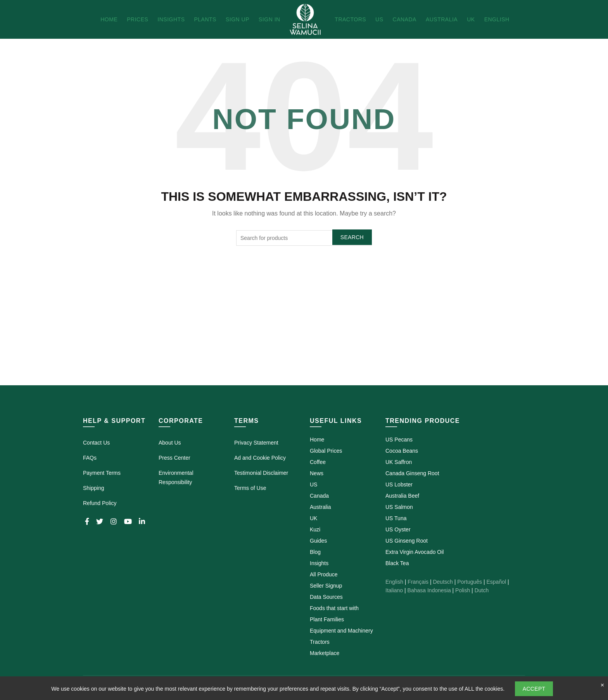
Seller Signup (326, 586)
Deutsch (443, 582)
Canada (405, 19)
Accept (534, 689)
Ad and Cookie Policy (260, 458)
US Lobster (399, 484)
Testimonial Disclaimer (261, 473)
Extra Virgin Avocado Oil (415, 552)
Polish (463, 590)
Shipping (94, 488)
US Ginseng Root (407, 541)
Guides (318, 541)
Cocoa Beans (402, 451)
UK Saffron (399, 462)
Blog (315, 552)
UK (471, 19)
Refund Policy (100, 503)
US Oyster (398, 529)
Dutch (482, 590)
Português (470, 582)
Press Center (174, 458)
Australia (442, 19)
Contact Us (96, 443)
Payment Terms (102, 473)
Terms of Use (250, 488)
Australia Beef (402, 496)
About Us (170, 443)
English (497, 19)
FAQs (90, 458)
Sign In (269, 19)
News (317, 473)
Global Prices (326, 451)
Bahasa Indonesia (429, 590)
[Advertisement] (304, 328)
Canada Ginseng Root (412, 473)
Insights (171, 19)
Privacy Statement (256, 443)
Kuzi (315, 529)
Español (496, 582)
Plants (205, 19)
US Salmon (399, 507)
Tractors (350, 19)
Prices (137, 19)
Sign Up (237, 19)
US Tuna (396, 518)
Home (109, 19)
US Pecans (399, 440)
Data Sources (326, 597)
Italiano (394, 590)
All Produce (324, 574)
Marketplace (325, 653)
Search (352, 237)
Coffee (318, 462)
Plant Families (327, 619)
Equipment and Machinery (341, 631)
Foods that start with (334, 608)
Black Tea (397, 563)
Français (418, 582)
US (379, 19)
